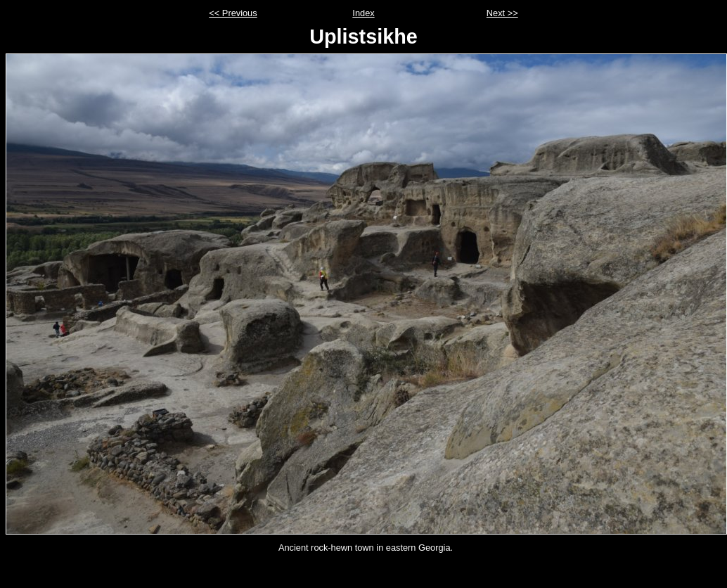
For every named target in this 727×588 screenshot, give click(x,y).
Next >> (502, 13)
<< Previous (233, 13)
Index (363, 13)
